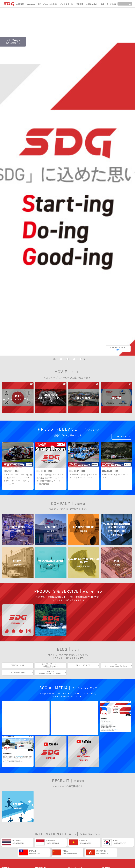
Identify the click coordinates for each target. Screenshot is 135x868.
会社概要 (7, 839)
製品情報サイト (79, 838)
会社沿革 (7, 853)
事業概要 (7, 843)
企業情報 (20, 4)
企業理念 (7, 834)
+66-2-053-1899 (18, 792)
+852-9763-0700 (102, 802)
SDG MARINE (76, 845)
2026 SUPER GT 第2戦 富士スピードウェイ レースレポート (83, 423)
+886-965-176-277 (36, 802)
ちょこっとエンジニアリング (85, 831)
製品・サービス (108, 4)
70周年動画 (43, 831)
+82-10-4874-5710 (119, 792)
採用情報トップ (111, 824)
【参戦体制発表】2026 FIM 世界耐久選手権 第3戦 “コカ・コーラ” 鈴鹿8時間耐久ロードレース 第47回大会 (50, 426)
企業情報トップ (10, 829)
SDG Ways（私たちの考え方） (50, 824)
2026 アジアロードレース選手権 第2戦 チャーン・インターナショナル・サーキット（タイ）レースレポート (18, 426)
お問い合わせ (92, 4)
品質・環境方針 (10, 863)
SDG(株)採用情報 (111, 834)
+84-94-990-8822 (85, 792)
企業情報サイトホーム (14, 824)
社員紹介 (108, 829)
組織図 (6, 858)
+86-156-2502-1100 (70, 802)
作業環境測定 (9, 848)
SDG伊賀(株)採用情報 (113, 839)
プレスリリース (66, 4)
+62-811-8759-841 (52, 792)
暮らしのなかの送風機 (47, 4)
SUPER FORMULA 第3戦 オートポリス (116, 423)
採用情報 (80, 4)
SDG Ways (31, 4)
